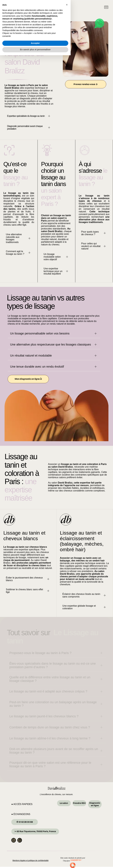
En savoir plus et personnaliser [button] (35, 862)
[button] (67, 817)
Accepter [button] (35, 856)
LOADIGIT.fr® (76, 861)
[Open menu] (106, 8)
